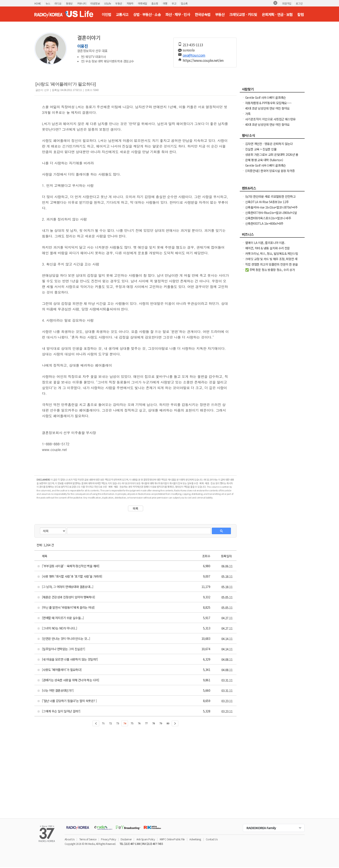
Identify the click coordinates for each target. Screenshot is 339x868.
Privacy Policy (108, 839)
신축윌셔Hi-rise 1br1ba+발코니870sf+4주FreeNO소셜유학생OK (271, 209)
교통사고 (122, 14)
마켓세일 (142, 3)
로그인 (299, 3)
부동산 (119, 3)
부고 (174, 3)
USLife (107, 3)
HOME (38, 3)
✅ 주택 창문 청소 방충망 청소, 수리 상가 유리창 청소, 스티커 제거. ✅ (270, 272)
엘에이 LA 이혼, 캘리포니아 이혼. (265, 243)
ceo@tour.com (194, 55)
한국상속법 (203, 14)
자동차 (130, 3)
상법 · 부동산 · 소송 (147, 14)
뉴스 (48, 3)
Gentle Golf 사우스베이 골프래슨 (266, 97)
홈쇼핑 (155, 3)
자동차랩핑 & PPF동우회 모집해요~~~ (268, 103)
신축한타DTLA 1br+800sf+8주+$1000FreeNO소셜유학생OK (264, 226)
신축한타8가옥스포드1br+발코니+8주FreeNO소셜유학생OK (268, 220)
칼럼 (300, 14)
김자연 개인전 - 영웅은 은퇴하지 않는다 (269, 144)
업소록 (184, 3)
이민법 (106, 14)
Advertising (195, 839)
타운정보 (95, 3)
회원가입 (287, 3)
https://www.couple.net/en (203, 60)
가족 (248, 114)
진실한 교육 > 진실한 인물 (261, 149)
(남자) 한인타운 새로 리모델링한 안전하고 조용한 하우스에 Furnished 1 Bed (270, 199)
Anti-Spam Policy (146, 839)
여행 (165, 3)
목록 (135, 508)
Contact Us (212, 839)
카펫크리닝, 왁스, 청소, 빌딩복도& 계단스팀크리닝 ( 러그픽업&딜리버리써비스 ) (272, 256)
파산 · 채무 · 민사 (178, 14)
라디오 (58, 3)
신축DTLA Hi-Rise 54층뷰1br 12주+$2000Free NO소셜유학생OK (267, 204)
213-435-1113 (193, 45)
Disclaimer (126, 839)
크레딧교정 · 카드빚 (243, 14)
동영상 (69, 3)
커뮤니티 (82, 3)
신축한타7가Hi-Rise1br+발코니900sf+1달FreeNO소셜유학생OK (271, 215)
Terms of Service (88, 839)
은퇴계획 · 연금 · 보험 (277, 14)
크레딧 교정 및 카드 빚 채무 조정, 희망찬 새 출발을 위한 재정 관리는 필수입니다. (271, 261)
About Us (70, 839)
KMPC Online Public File (172, 839)
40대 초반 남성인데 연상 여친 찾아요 (267, 108)
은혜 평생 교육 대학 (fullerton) (264, 160)
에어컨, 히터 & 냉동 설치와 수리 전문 (268, 248)
